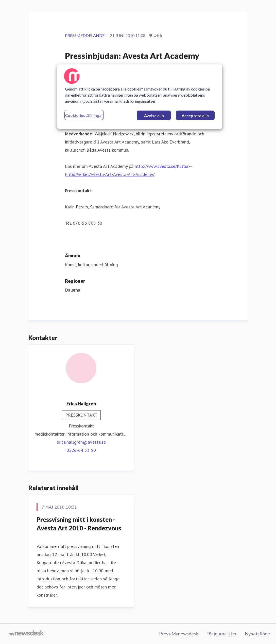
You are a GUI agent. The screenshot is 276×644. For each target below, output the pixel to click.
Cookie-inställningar (84, 115)
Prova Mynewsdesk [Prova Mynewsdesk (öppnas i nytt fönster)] (179, 634)
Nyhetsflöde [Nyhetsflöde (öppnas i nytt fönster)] (257, 634)
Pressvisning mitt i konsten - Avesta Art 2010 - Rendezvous (79, 524)
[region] (140, 97)
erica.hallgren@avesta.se (81, 442)
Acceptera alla (195, 115)
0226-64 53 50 (81, 450)
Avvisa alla (154, 115)
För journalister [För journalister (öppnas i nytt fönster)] (221, 634)
